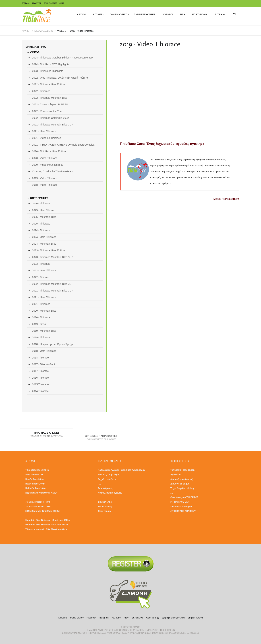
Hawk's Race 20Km (35, 484)
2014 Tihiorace (40, 391)
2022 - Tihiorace (41, 91)
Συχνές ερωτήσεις (107, 479)
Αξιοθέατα (175, 475)
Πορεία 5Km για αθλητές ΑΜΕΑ (41, 493)
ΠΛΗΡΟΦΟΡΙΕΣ (50, 3)
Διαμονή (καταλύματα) (182, 479)
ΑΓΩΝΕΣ (98, 14)
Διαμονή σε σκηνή (180, 484)
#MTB (62, 3)
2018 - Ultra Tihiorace (44, 351)
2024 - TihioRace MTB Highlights (51, 64)
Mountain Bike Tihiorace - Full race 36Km (47, 525)
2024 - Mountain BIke (44, 244)
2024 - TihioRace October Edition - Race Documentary (63, 58)
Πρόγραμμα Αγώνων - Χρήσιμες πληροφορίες (122, 470)
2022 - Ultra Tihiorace (44, 270)
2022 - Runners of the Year (47, 111)
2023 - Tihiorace (41, 264)
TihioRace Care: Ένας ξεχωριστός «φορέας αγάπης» (162, 144)
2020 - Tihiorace (41, 317)
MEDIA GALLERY (44, 31)
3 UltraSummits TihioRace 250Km (43, 511)
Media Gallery (105, 507)
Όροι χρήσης (105, 511)
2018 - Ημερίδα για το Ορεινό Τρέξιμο (53, 344)
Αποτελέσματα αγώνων (110, 493)
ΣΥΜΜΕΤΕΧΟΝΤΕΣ (145, 14)
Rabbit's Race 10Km (36, 488)
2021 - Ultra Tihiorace (44, 131)
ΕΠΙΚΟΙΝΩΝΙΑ (200, 14)
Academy (63, 618)
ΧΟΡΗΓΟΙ (168, 14)
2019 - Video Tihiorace (45, 178)
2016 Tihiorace (40, 378)
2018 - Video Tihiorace (45, 185)
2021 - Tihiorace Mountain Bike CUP (53, 125)
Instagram (104, 618)
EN (234, 14)
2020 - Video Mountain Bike (48, 165)
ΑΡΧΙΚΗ (81, 14)
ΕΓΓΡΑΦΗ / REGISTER (31, 3)
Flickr (126, 618)
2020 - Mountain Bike (44, 311)
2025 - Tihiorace (41, 224)
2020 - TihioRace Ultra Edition (49, 151)
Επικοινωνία (137, 618)
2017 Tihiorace (40, 371)
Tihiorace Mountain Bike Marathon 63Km (46, 529)
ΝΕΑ (183, 14)
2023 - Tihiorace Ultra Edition (48, 250)
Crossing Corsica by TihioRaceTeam (53, 171)
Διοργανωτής (105, 502)
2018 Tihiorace (40, 358)
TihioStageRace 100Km (37, 470)
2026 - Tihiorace (41, 204)
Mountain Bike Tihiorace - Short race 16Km (48, 520)
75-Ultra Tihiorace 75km (38, 502)
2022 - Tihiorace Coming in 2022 (50, 118)
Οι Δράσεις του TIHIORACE (184, 497)
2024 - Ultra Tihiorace (44, 237)
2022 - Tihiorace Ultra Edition (48, 84)
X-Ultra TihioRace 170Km (38, 507)
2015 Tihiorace (40, 384)
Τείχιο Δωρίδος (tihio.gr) (183, 488)
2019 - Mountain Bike (44, 331)
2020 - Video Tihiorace (45, 158)
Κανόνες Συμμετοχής (109, 475)
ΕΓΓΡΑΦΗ (220, 14)
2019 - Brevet (40, 324)
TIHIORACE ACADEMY (184, 511)
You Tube (116, 618)
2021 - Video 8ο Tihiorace (47, 138)
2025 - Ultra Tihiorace (44, 210)
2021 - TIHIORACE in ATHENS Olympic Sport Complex (63, 145)
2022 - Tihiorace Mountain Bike (50, 98)
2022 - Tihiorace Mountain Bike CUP (53, 284)
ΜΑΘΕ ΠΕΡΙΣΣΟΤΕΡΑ (226, 199)
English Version (195, 618)
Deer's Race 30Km (35, 479)
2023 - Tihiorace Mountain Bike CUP (53, 257)
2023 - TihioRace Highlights (48, 71)
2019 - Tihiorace (41, 337)
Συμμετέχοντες (105, 488)
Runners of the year (182, 507)
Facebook (91, 618)
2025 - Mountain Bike (44, 217)
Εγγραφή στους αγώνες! (173, 618)
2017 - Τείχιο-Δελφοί (43, 364)
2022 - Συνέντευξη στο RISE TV (50, 104)
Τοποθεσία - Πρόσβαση (182, 470)
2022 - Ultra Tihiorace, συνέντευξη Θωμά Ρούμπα (60, 78)
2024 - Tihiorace (41, 230)
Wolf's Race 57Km (35, 475)
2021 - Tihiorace (41, 304)
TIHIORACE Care (181, 502)
